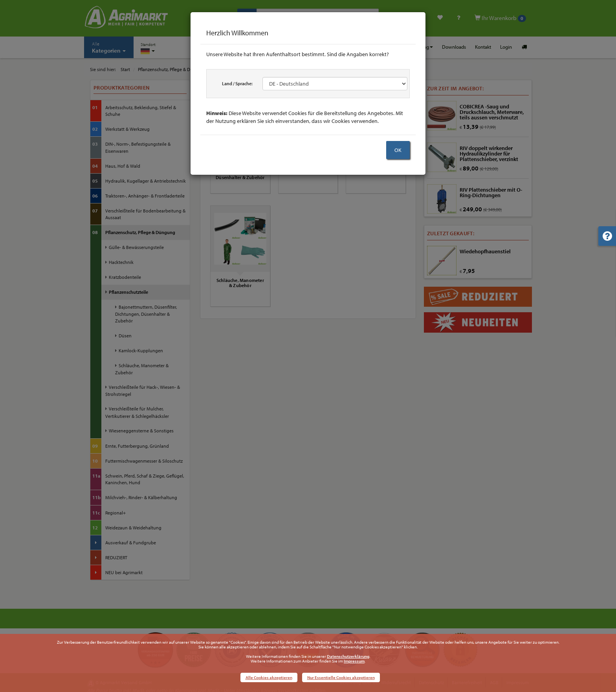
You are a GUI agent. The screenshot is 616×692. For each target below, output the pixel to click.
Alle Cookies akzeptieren (269, 677)
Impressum (354, 661)
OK (398, 150)
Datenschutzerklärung (348, 656)
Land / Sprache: (237, 83)
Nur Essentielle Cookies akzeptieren (341, 677)
